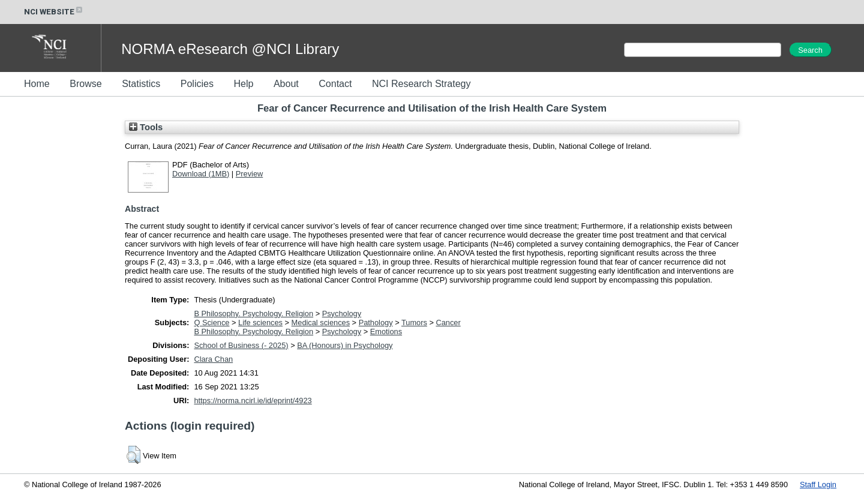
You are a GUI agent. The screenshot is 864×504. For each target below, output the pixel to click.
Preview (250, 174)
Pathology (376, 322)
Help (243, 84)
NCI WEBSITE (54, 12)
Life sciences (260, 322)
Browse (85, 84)
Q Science (211, 322)
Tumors (414, 322)
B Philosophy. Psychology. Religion (253, 313)
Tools (146, 127)
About (286, 84)
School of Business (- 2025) (241, 345)
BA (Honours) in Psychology (345, 345)
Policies (197, 84)
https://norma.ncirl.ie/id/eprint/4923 (253, 400)
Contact (335, 84)
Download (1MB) (201, 174)
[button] (133, 455)
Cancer (448, 322)
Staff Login (818, 484)
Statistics (141, 84)
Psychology (342, 313)
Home (37, 84)
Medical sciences (321, 322)
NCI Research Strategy (421, 84)
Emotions (386, 331)
